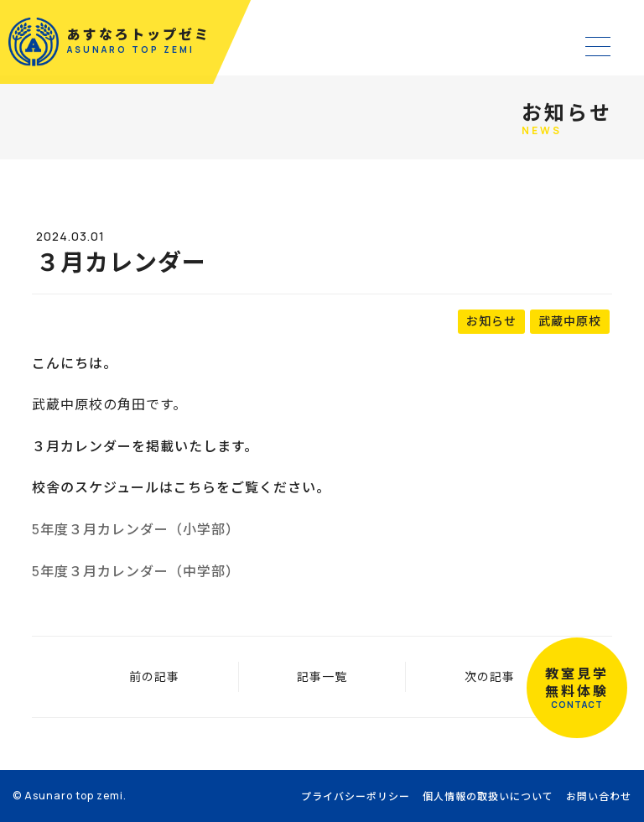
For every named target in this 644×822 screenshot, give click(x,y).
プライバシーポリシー (356, 796)
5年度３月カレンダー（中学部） (136, 571)
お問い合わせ (599, 796)
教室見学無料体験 (577, 688)
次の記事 (490, 676)
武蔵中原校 (570, 321)
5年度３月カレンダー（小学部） (136, 529)
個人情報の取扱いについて (488, 796)
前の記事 (154, 676)
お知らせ (491, 321)
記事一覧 (322, 676)
